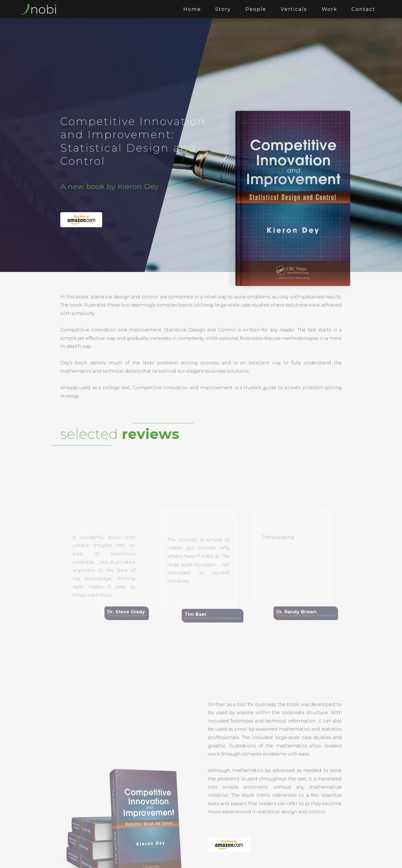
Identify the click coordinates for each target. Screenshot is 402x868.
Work (332, 9)
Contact (364, 9)
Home (204, 9)
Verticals (299, 9)
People (263, 9)
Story (233, 9)
